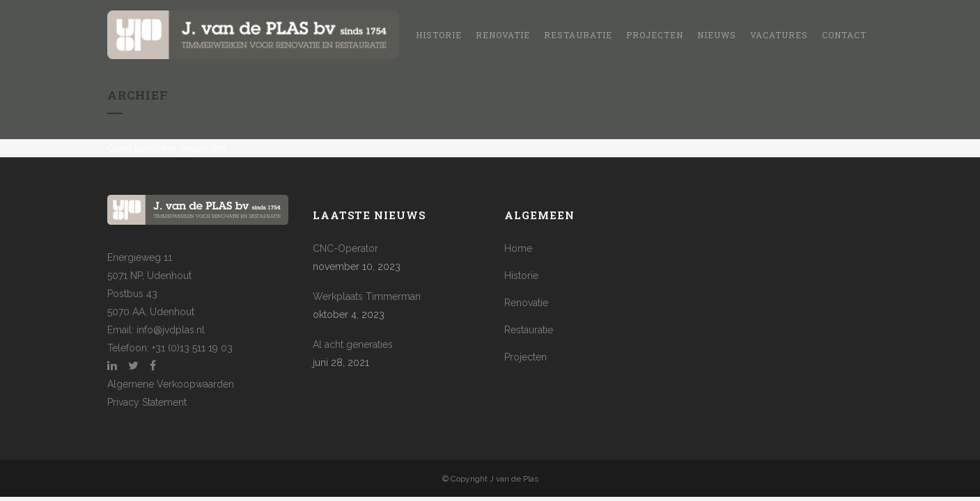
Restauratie (529, 330)
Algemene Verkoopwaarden (171, 384)
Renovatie (526, 303)
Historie (521, 276)
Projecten (526, 357)
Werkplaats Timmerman (367, 296)
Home (518, 248)
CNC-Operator (345, 248)
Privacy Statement (147, 402)
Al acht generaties (353, 344)
